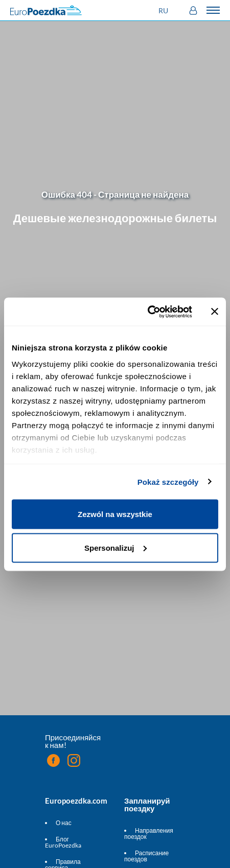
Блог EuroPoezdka (63, 842)
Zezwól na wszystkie (115, 514)
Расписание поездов (146, 856)
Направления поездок (149, 834)
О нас (64, 823)
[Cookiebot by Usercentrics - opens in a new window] (147, 312)
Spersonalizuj (116, 547)
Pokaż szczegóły (168, 482)
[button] (165, 10)
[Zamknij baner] (215, 312)
